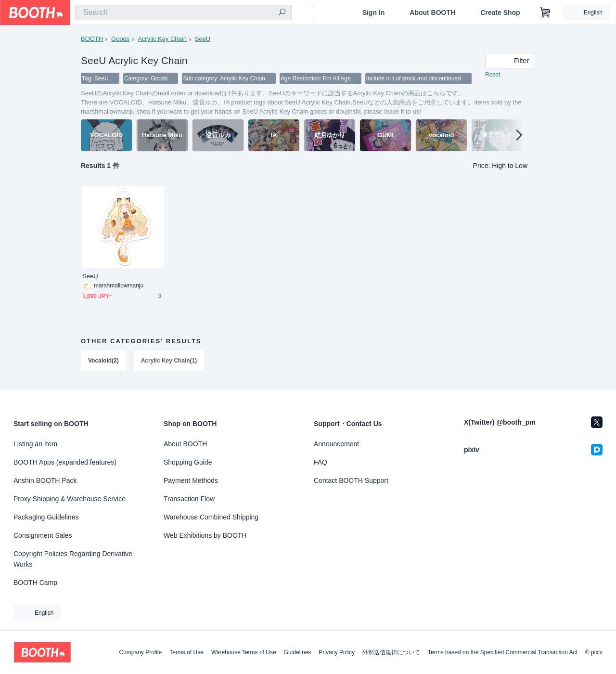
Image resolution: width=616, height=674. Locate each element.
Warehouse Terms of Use (244, 652)
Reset (493, 75)
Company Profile (140, 652)
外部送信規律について (391, 652)
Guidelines (298, 652)
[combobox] (183, 13)
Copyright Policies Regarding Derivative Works (73, 559)
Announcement (336, 444)
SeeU (203, 39)
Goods (120, 39)
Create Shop (500, 13)
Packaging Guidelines (46, 517)
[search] (282, 13)
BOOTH (92, 39)
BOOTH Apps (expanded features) (65, 462)
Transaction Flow (189, 499)
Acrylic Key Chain (162, 39)
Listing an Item (35, 444)
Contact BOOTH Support (351, 480)
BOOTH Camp (35, 583)
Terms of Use (186, 652)
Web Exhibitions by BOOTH (205, 535)
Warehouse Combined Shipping (211, 517)
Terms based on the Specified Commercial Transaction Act (503, 652)
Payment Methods (191, 480)
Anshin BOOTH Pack (45, 480)
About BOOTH (432, 13)
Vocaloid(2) (103, 361)
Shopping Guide (188, 462)
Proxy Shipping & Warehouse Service (70, 499)
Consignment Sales (43, 535)
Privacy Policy (337, 652)
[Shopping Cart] (545, 13)
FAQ (321, 462)
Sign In (374, 13)
